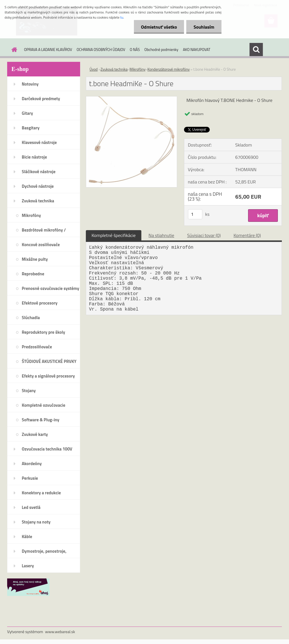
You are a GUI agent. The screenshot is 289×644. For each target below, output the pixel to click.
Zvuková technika (38, 201)
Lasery (28, 566)
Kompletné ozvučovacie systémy (43, 407)
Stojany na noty (36, 522)
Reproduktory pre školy (43, 332)
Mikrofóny (31, 215)
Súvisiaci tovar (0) (204, 235)
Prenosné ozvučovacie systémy (51, 288)
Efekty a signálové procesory (48, 376)
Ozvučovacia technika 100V (47, 449)
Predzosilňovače (37, 347)
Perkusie (30, 478)
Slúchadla (31, 318)
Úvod (94, 69)
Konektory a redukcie (41, 493)
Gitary (27, 113)
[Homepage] (13, 50)
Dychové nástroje (38, 186)
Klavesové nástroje (39, 142)
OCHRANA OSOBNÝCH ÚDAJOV (101, 50)
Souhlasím (204, 27)
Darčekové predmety (41, 99)
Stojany (29, 391)
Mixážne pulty (35, 259)
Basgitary (31, 128)
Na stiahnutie (161, 235)
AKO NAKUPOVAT (197, 50)
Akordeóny (32, 464)
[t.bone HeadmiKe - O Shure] (131, 99)
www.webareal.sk (60, 632)
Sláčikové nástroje (39, 172)
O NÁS (135, 50)
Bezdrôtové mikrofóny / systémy (44, 232)
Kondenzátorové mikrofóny (168, 69)
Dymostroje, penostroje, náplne (44, 553)
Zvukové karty (35, 434)
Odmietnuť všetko (159, 27)
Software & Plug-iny (40, 420)
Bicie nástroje (34, 157)
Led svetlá (31, 507)
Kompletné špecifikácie (114, 235)
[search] (256, 50)
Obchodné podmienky (162, 50)
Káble (27, 537)
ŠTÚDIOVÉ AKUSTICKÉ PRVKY (49, 361)
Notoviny (30, 84)
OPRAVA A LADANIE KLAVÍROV (48, 50)
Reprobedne (33, 274)
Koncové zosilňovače (41, 245)
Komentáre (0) (247, 235)
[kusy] (195, 214)
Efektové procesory (40, 303)
